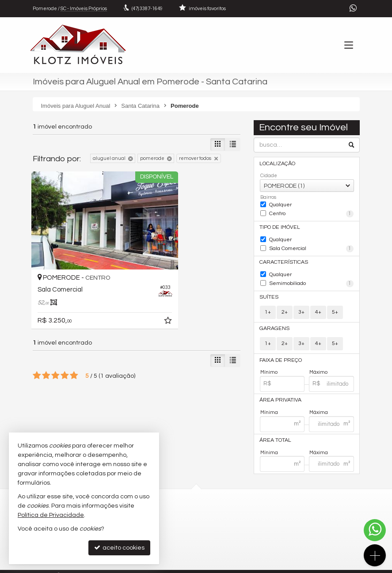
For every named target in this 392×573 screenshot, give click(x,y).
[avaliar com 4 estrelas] (65, 345)
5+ (335, 305)
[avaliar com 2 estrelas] (46, 345)
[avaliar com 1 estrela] (37, 345)
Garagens (272, 321)
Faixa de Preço (279, 352)
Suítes (268, 290)
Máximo (318, 364)
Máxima (319, 403)
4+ (318, 305)
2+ (285, 305)
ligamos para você (234, 533)
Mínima (269, 403)
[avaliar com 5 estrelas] (74, 345)
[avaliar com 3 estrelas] (55, 345)
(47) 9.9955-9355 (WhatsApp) (247, 517)
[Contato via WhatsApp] (375, 530)
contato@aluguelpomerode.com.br (253, 525)
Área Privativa (278, 392)
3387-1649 (147, 9)
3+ (301, 305)
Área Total (274, 431)
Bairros (268, 197)
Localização (276, 163)
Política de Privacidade (90, 566)
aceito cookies (119, 548)
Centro (311, 213)
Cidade (269, 175)
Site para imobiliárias (304, 566)
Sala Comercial (311, 245)
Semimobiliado (311, 278)
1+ (268, 305)
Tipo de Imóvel (278, 225)
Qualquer (280, 203)
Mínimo (269, 364)
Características (281, 258)
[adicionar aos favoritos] (124, 292)
